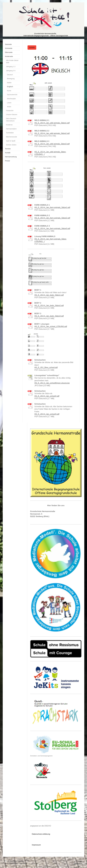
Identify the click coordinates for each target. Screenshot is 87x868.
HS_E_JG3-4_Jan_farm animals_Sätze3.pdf (52, 229)
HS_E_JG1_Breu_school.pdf (46, 367)
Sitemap (21, 861)
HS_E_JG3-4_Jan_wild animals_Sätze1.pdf (52, 123)
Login (80, 861)
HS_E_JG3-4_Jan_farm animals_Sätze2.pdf (52, 218)
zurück (32, 47)
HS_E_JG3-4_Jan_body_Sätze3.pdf (49, 316)
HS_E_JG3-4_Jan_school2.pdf (47, 396)
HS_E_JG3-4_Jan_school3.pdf (47, 414)
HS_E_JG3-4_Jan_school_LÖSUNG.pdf (51, 326)
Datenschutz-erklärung (41, 834)
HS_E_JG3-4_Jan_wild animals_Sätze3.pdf (52, 144)
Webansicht (78, 863)
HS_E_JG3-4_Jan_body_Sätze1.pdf (49, 295)
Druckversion (11, 861)
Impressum (36, 845)
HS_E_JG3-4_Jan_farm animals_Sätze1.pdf (52, 207)
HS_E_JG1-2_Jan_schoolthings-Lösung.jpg (52, 383)
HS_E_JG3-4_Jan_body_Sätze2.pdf (49, 306)
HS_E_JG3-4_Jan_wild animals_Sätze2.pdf (52, 133)
